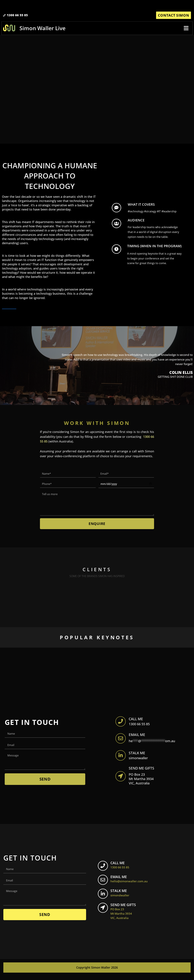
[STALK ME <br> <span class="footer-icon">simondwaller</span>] (103, 898)
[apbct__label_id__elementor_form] (121, 723)
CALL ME (137, 721)
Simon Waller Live (43, 29)
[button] (186, 29)
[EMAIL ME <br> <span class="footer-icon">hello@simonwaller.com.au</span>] (103, 884)
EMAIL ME (138, 737)
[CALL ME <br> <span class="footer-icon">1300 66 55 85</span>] (103, 870)
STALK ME (138, 756)
